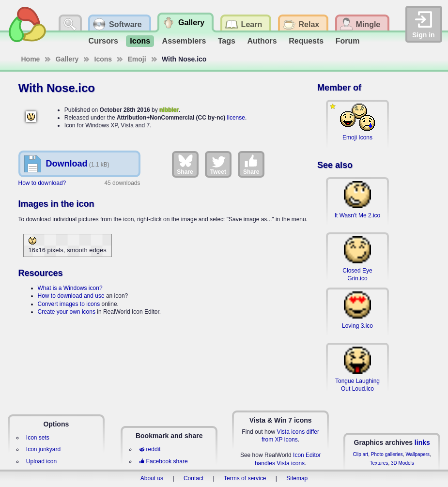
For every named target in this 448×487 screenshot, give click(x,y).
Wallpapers (417, 454)
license (236, 118)
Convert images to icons (69, 304)
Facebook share (163, 461)
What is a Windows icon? (70, 288)
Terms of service (245, 478)
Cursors (103, 41)
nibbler (169, 110)
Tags (227, 41)
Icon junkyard (43, 449)
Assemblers (184, 41)
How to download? (42, 183)
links (422, 442)
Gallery (67, 59)
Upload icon (41, 461)
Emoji (137, 59)
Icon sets (38, 438)
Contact (193, 478)
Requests (306, 41)
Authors (262, 41)
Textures (379, 463)
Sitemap (297, 478)
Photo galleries (387, 454)
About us (152, 478)
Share (185, 164)
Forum (348, 41)
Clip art (360, 454)
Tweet (218, 164)
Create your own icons (67, 312)
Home (31, 59)
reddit (150, 449)
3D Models (402, 463)
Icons (140, 41)
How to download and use (71, 296)
